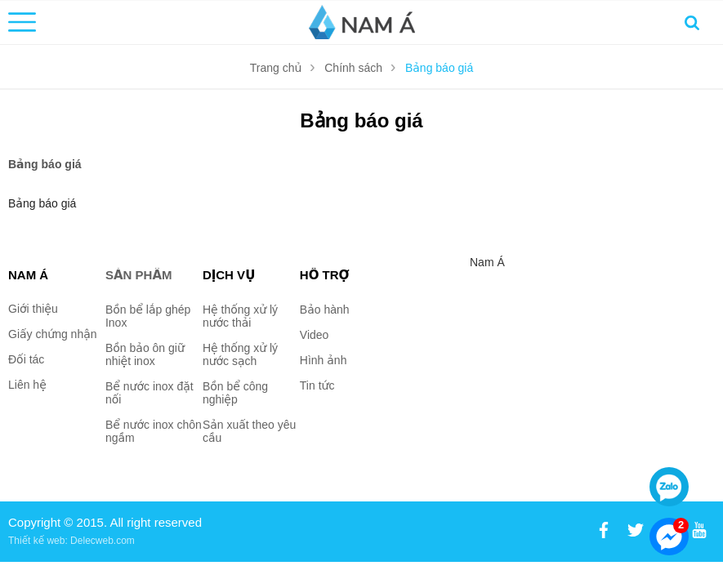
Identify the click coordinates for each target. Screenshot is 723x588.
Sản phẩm (139, 275)
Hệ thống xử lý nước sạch (240, 354)
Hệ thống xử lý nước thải (240, 316)
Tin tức (317, 385)
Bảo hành (325, 310)
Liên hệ (27, 385)
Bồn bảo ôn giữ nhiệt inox (145, 354)
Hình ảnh (324, 360)
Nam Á (487, 262)
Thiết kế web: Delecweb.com (71, 541)
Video (315, 335)
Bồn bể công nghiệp (235, 393)
